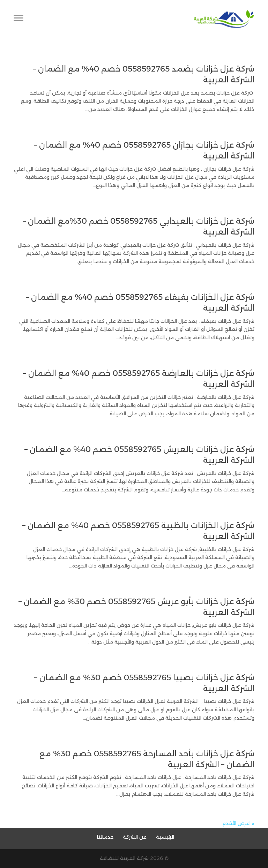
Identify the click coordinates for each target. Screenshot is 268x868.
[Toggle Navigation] (18, 19)
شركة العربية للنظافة (124, 858)
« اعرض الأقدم (238, 823)
